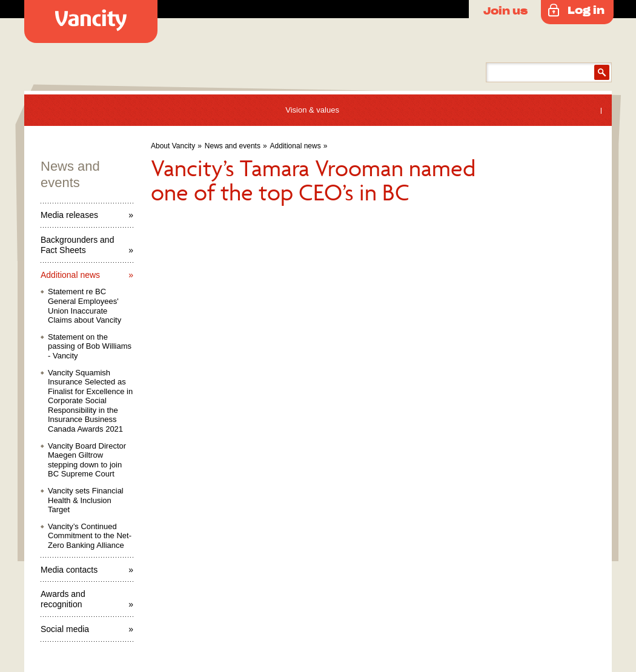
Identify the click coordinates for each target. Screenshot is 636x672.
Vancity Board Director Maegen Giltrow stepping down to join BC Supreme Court (87, 460)
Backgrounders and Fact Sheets (77, 245)
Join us (505, 10)
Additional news (296, 146)
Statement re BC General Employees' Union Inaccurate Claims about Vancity (84, 306)
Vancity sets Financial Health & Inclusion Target (86, 500)
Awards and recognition (63, 599)
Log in (586, 10)
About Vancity (173, 146)
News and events (233, 146)
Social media (65, 629)
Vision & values (312, 110)
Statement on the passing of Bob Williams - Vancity (90, 346)
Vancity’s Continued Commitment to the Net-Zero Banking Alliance (90, 536)
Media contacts (69, 570)
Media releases (69, 215)
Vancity (91, 21)
